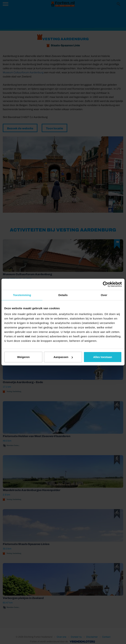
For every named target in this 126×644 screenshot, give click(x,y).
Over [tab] (104, 295)
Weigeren (23, 357)
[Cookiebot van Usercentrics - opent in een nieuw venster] (106, 284)
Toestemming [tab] (22, 295)
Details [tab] (63, 295)
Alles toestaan (103, 357)
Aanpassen (63, 357)
